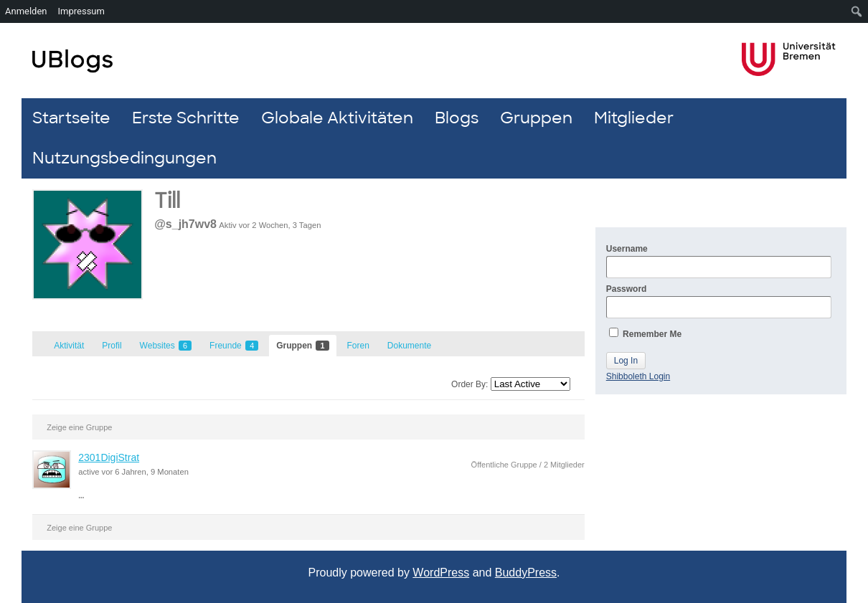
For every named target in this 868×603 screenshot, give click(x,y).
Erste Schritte (186, 118)
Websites (166, 346)
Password (719, 301)
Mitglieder (634, 118)
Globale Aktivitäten (337, 118)
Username (719, 261)
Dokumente (409, 346)
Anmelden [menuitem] (26, 11)
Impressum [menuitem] (81, 11)
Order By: (470, 384)
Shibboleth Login (638, 376)
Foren (358, 346)
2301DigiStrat (109, 457)
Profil (112, 346)
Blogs (457, 118)
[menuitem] (857, 11)
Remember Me (645, 333)
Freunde (234, 346)
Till (167, 201)
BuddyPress (526, 573)
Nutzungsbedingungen (124, 158)
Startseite (71, 118)
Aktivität (69, 346)
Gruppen (536, 118)
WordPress (441, 573)
